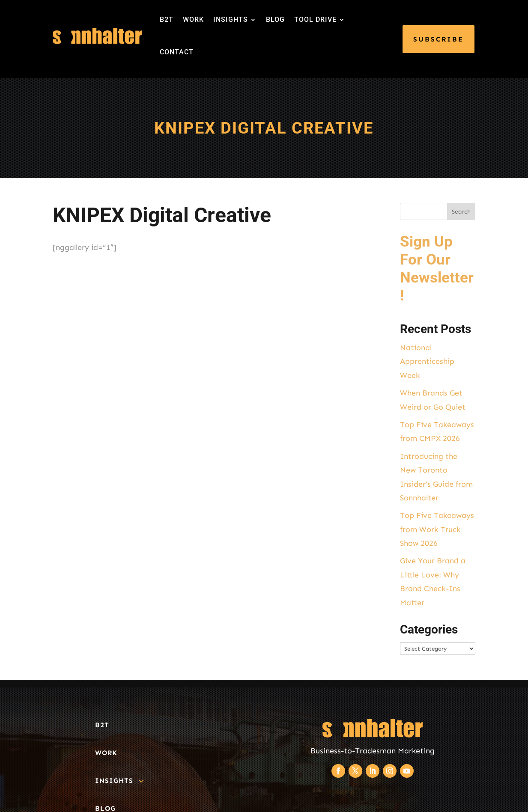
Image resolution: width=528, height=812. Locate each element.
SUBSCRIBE (439, 39)
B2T (167, 19)
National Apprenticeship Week (427, 361)
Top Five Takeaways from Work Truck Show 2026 (437, 529)
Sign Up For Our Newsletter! (437, 269)
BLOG (275, 19)
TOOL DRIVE (315, 19)
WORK (193, 19)
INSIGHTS (231, 19)
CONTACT (177, 52)
